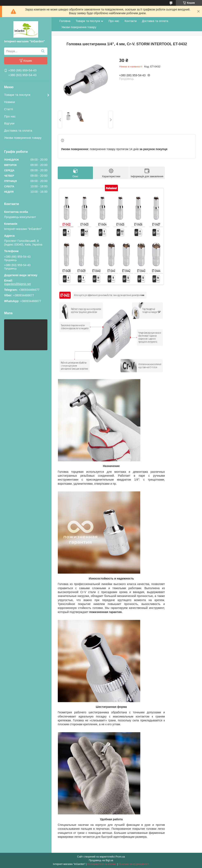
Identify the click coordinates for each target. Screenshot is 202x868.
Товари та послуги (17, 95)
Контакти (130, 21)
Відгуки (9, 123)
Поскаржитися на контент (102, 864)
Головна (65, 21)
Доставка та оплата (18, 130)
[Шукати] (43, 51)
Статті (9, 109)
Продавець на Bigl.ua (101, 860)
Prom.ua (120, 857)
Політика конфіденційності (134, 864)
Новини (9, 102)
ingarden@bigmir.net (17, 284)
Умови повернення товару (23, 138)
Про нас (10, 116)
